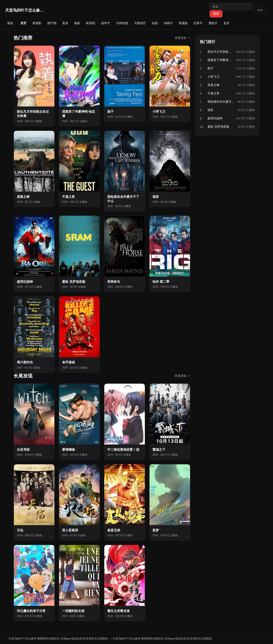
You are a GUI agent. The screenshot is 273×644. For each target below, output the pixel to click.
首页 (23, 23)
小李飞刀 (213, 77)
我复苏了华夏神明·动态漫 (221, 60)
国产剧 (52, 23)
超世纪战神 (215, 118)
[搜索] (231, 7)
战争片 (106, 23)
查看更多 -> (182, 38)
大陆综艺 (140, 23)
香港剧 (37, 23)
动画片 (168, 23)
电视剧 (183, 23)
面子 (211, 68)
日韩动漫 (122, 23)
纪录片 (198, 23)
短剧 (155, 23)
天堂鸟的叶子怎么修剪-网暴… (24, 10)
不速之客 (213, 93)
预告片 (213, 23)
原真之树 (213, 85)
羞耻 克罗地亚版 (218, 127)
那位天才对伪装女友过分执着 (221, 52)
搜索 (216, 14)
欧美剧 (91, 23)
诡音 (211, 110)
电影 (77, 23)
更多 (65, 23)
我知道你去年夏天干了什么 (221, 102)
